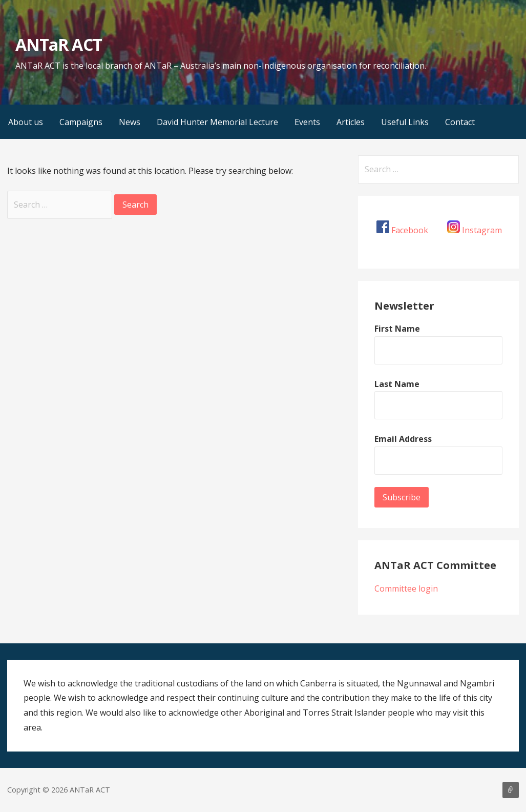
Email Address (403, 439)
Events (307, 122)
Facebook (410, 230)
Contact (460, 122)
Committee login (406, 588)
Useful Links (405, 122)
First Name (397, 329)
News (130, 122)
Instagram (482, 230)
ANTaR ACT (58, 44)
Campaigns (81, 122)
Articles (351, 122)
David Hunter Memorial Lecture (217, 122)
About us (26, 122)
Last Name (397, 384)
